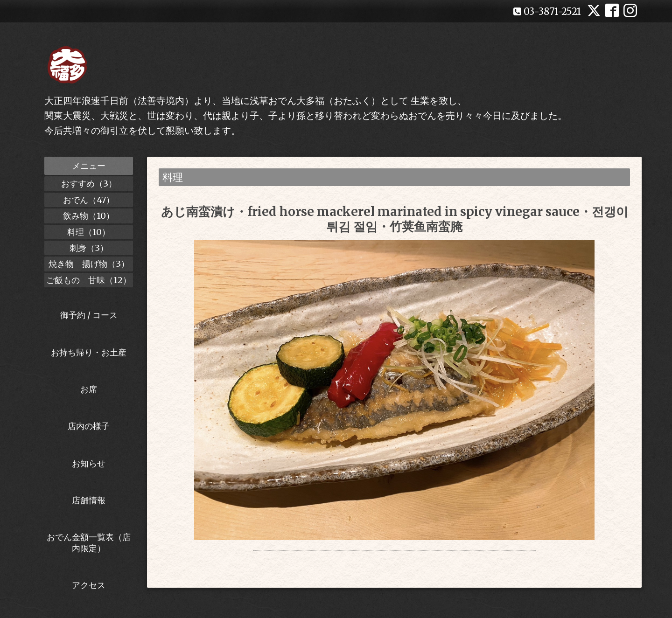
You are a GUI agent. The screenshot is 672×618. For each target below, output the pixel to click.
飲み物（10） (89, 216)
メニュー (89, 166)
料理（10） (89, 232)
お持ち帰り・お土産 (89, 352)
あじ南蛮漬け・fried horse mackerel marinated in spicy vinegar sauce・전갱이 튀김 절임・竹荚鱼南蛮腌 (395, 219)
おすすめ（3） (89, 184)
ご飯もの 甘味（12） (89, 280)
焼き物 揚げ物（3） (89, 264)
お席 (89, 389)
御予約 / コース (89, 315)
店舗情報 (89, 500)
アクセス (89, 585)
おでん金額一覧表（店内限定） (89, 542)
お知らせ (89, 463)
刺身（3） (89, 248)
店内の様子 (89, 426)
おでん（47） (89, 200)
